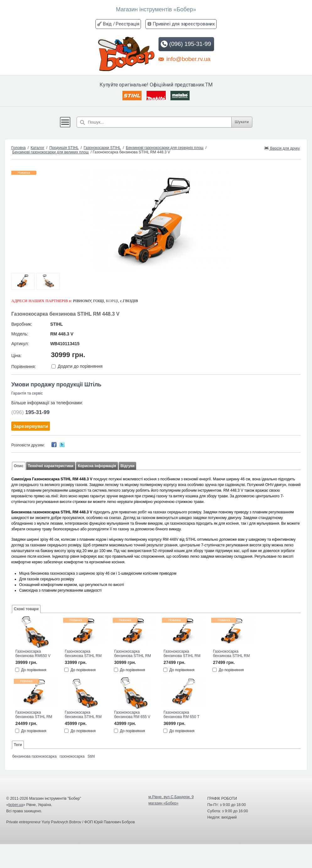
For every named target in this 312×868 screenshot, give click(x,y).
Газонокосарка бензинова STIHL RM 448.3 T (182, 654)
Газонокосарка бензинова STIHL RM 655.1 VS (83, 715)
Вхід (107, 24)
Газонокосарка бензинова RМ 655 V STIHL (132, 715)
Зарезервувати (31, 426)
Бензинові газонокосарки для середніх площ (165, 148)
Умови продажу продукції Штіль (56, 384)
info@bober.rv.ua (184, 59)
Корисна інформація (97, 466)
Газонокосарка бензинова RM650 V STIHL (33, 654)
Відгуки (128, 466)
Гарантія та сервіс (27, 393)
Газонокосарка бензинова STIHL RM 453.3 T (133, 654)
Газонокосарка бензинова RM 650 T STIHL (181, 715)
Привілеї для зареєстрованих (184, 24)
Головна (19, 148)
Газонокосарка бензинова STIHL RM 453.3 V (83, 654)
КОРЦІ (112, 301)
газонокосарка (72, 756)
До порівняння (34, 670)
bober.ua (16, 805)
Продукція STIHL (64, 148)
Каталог (38, 148)
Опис (19, 466)
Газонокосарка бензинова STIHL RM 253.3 (34, 715)
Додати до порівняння (80, 367)
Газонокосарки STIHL (102, 148)
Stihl (91, 756)
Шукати (242, 122)
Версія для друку (282, 148)
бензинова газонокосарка (34, 756)
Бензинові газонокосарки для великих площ (50, 152)
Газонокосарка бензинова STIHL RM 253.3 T (231, 654)
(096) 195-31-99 (186, 44)
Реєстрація (127, 24)
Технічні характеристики (51, 466)
